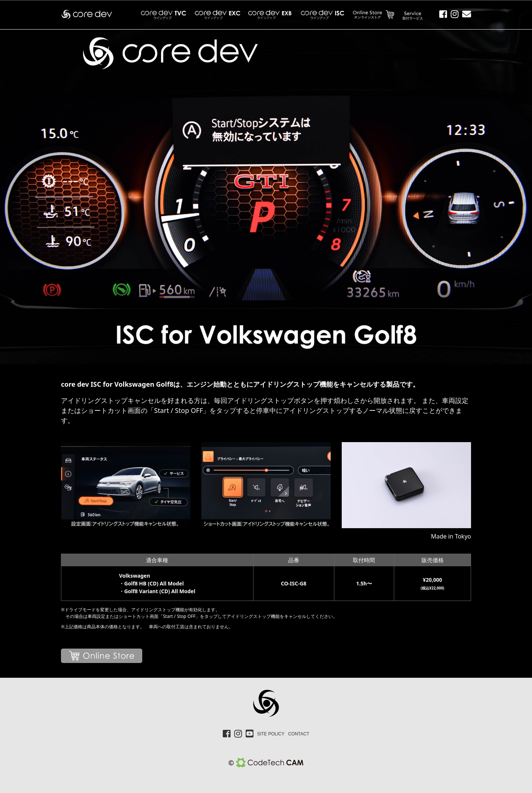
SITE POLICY (271, 734)
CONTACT (299, 734)
